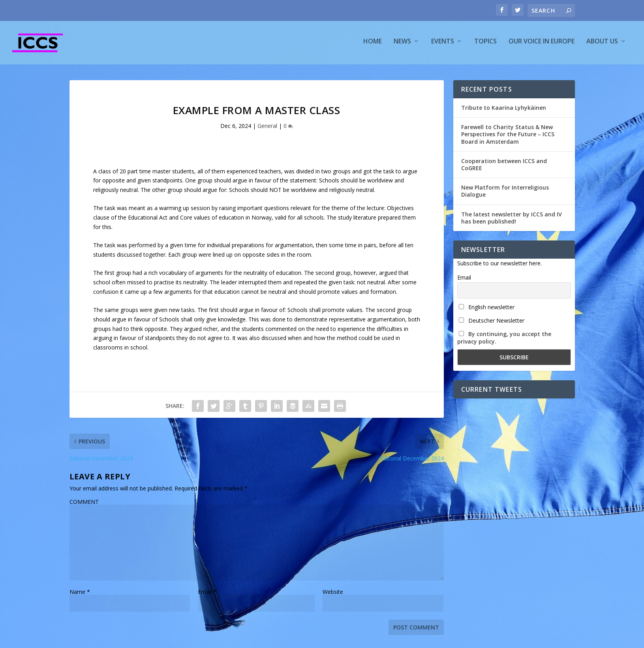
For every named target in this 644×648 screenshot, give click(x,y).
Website (333, 595)
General (267, 129)
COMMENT (84, 505)
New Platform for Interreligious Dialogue (505, 194)
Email (207, 595)
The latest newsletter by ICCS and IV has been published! (512, 221)
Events (443, 45)
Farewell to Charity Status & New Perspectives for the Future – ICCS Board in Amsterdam (508, 138)
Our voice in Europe (542, 45)
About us (602, 45)
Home (373, 45)
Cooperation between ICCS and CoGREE (504, 168)
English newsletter (487, 311)
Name (80, 595)
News (402, 45)
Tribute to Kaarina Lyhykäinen (504, 111)
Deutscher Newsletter (492, 324)
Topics (485, 45)
